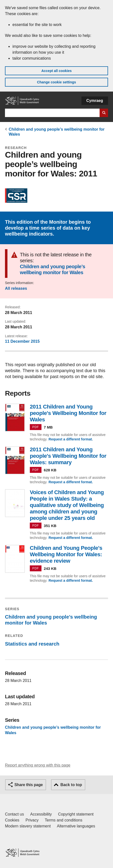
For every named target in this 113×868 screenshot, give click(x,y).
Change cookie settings (56, 82)
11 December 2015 (22, 341)
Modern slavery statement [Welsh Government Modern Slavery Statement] (28, 826)
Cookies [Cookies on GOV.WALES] (12, 820)
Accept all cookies (56, 71)
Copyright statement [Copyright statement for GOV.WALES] (76, 814)
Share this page (29, 785)
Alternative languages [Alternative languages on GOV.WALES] (76, 826)
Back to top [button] (71, 785)
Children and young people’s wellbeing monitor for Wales (53, 269)
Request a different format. (71, 439)
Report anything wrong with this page (38, 765)
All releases (16, 288)
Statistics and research (32, 644)
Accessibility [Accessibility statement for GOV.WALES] (41, 814)
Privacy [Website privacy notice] (32, 820)
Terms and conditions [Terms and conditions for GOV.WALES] (63, 820)
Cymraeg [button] (95, 101)
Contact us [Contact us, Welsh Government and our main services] (14, 814)
